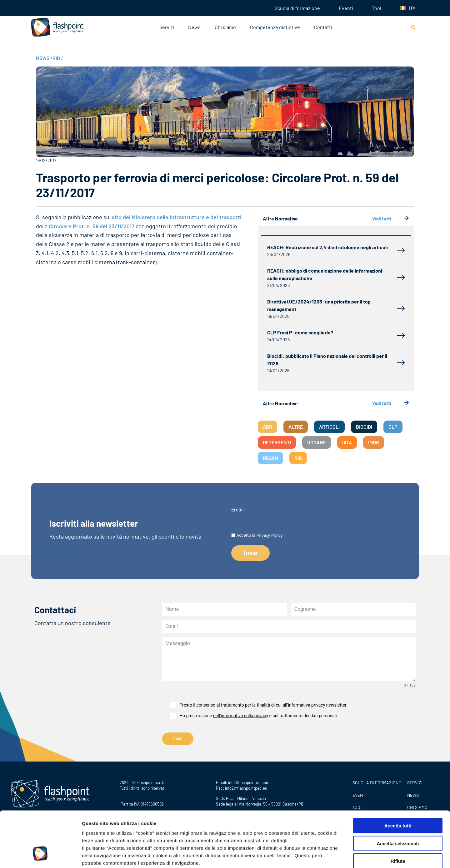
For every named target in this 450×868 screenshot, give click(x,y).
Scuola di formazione (297, 8)
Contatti (323, 27)
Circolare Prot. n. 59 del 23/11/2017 (92, 226)
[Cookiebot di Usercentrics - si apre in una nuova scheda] (40, 856)
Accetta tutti (398, 778)
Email (237, 510)
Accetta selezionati (398, 796)
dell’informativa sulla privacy (241, 716)
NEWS (44, 58)
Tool (377, 8)
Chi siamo (225, 27)
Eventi (346, 8)
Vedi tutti (391, 219)
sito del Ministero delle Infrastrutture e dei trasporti (177, 217)
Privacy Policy (120, 830)
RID (58, 58)
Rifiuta (398, 813)
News (194, 27)
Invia (178, 739)
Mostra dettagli (329, 856)
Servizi (167, 27)
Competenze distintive (275, 27)
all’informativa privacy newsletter (314, 705)
